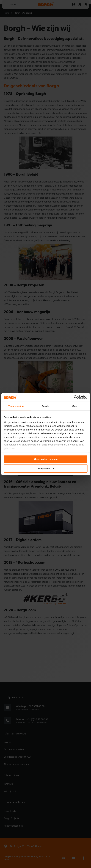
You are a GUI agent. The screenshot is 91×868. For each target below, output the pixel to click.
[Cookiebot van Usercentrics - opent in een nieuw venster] (74, 397)
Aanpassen (46, 468)
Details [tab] (46, 406)
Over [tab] (75, 406)
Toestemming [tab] (16, 406)
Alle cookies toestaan (45, 459)
